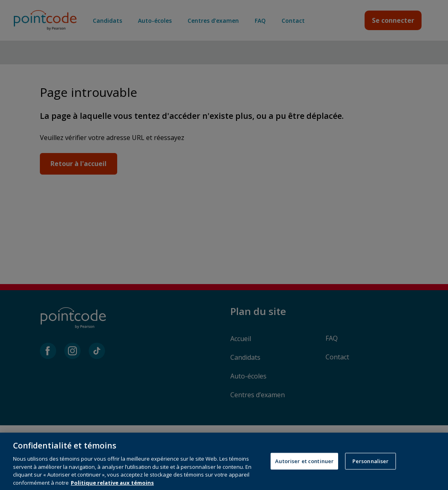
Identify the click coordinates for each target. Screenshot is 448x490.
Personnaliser (371, 472)
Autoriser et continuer (304, 472)
